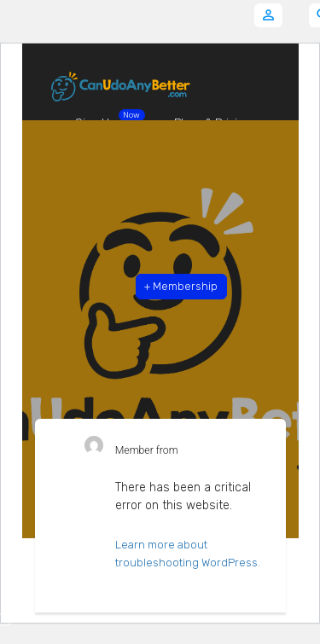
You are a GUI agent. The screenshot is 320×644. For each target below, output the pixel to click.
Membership (181, 286)
